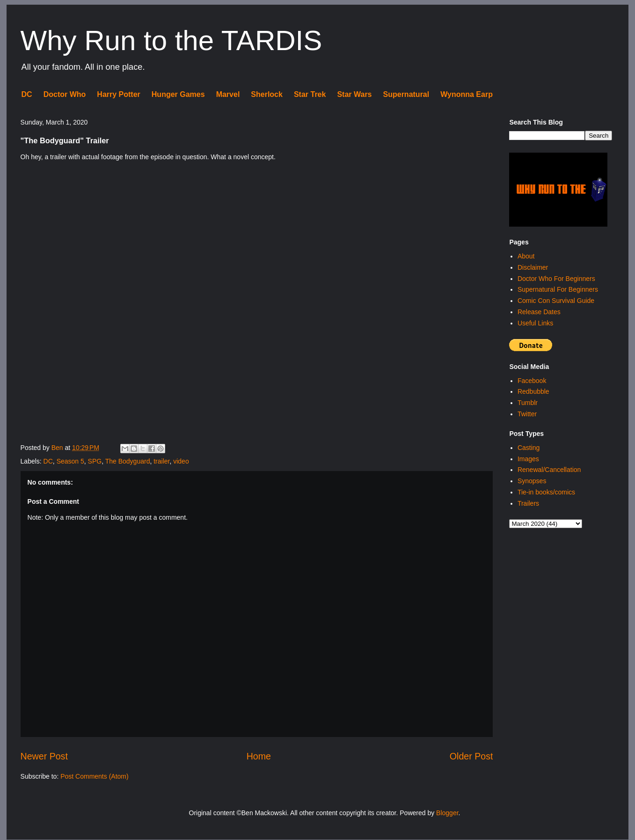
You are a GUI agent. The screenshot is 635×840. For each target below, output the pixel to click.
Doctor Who (65, 94)
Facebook (532, 381)
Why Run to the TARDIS (172, 41)
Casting (529, 448)
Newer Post (44, 756)
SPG (95, 461)
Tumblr (528, 403)
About (526, 256)
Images (528, 459)
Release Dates (539, 312)
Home (259, 756)
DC (27, 94)
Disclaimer (533, 267)
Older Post (471, 756)
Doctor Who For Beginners (556, 279)
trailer (161, 461)
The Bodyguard (128, 461)
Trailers (528, 503)
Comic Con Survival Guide (556, 301)
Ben (58, 448)
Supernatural (406, 94)
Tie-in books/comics (546, 492)
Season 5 (70, 461)
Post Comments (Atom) (94, 776)
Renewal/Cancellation (549, 470)
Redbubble (533, 391)
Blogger (447, 813)
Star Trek (310, 94)
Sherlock (267, 94)
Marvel (228, 94)
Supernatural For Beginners (558, 289)
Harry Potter (118, 94)
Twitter (527, 414)
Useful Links (535, 323)
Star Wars (354, 94)
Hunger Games (178, 94)
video (181, 461)
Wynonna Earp (467, 94)
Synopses (532, 481)
